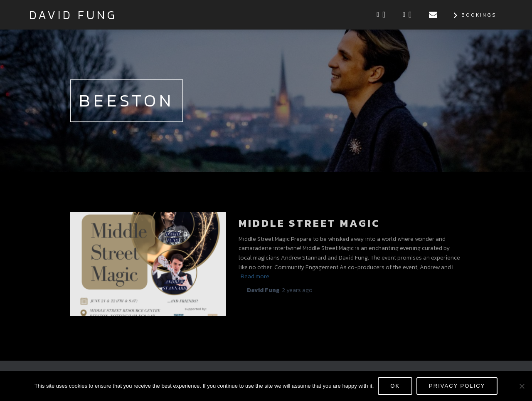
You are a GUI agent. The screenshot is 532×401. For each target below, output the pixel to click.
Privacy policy (457, 386)
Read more (255, 276)
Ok (395, 386)
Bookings (474, 15)
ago (297, 290)
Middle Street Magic (309, 223)
